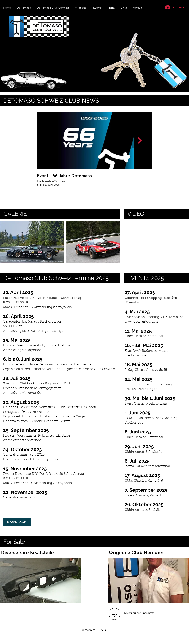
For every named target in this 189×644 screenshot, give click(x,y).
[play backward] (5, 242)
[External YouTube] (157, 242)
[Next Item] (140, 140)
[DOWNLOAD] (17, 522)
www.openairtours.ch (141, 322)
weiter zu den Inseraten (139, 613)
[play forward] (115, 242)
